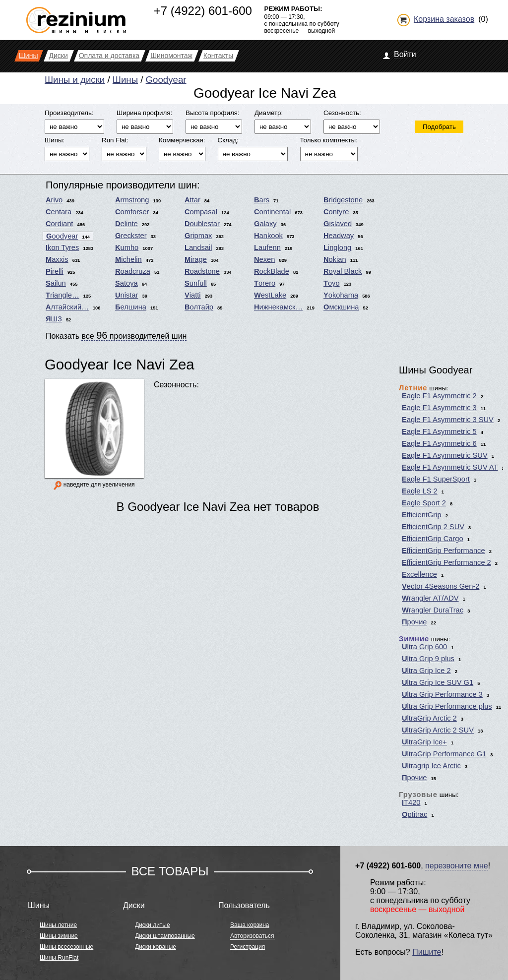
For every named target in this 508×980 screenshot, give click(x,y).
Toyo (332, 283)
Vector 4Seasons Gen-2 (441, 586)
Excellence (419, 574)
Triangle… (63, 295)
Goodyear (166, 80)
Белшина (131, 307)
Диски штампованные (165, 936)
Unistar (127, 295)
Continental (272, 212)
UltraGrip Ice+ (424, 742)
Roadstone (202, 271)
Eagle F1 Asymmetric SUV (445, 455)
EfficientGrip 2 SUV (433, 527)
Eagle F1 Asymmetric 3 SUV (448, 420)
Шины (125, 80)
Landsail (198, 247)
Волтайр (199, 307)
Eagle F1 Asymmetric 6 (439, 443)
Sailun (56, 283)
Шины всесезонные (66, 947)
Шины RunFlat (59, 958)
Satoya (127, 283)
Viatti (193, 295)
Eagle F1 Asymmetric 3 (439, 408)
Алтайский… (67, 307)
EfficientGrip (422, 515)
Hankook (268, 236)
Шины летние (58, 925)
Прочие (414, 622)
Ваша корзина (250, 925)
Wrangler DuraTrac (433, 610)
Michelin (128, 259)
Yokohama (341, 295)
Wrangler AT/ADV (430, 598)
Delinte (127, 224)
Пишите (427, 952)
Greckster (131, 236)
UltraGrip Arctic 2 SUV (438, 730)
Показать (116, 335)
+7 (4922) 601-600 (203, 11)
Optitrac (414, 814)
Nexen (264, 259)
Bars (262, 200)
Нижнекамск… (278, 307)
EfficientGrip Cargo (433, 539)
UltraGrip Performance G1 (444, 754)
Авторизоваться (252, 936)
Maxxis (57, 259)
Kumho (127, 247)
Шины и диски (75, 80)
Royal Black (343, 271)
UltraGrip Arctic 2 (429, 718)
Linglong (337, 247)
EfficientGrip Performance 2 (446, 562)
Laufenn (267, 247)
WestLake (270, 295)
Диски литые (153, 925)
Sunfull (196, 283)
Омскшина (341, 307)
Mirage (196, 259)
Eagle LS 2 (420, 491)
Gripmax (198, 236)
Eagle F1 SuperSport (436, 479)
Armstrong (132, 200)
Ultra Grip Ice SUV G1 (438, 682)
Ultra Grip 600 (424, 647)
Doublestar (202, 224)
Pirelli (55, 271)
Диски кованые (156, 947)
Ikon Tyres (62, 247)
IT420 (411, 802)
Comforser (132, 212)
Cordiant (59, 224)
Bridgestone (343, 200)
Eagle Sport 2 (424, 503)
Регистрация (248, 947)
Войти (405, 54)
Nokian (335, 259)
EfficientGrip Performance (444, 551)
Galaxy (265, 224)
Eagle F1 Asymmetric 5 (439, 431)
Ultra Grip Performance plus (447, 706)
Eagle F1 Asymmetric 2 (439, 396)
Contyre (336, 212)
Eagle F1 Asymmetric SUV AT (450, 467)
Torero (265, 283)
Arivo (54, 200)
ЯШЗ (54, 319)
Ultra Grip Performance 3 (442, 694)
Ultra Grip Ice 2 (426, 671)
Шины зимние (59, 936)
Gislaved (338, 224)
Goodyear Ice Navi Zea (120, 364)
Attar (192, 200)
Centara (59, 212)
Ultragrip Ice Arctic (431, 766)
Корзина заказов (444, 19)
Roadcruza (133, 271)
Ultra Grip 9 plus (428, 659)
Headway (339, 236)
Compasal (201, 212)
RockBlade (272, 271)
